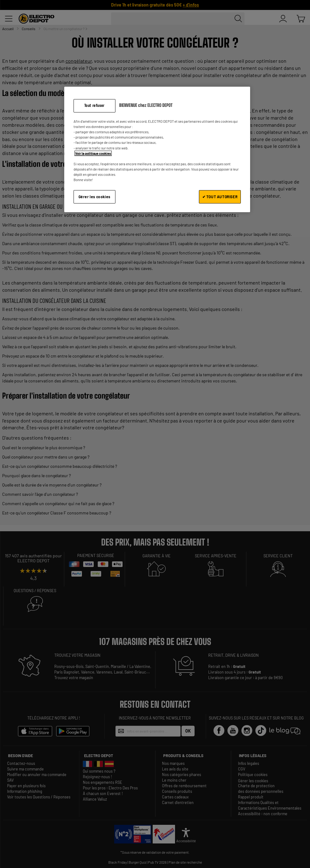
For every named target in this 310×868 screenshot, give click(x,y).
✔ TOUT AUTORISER (220, 197)
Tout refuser (94, 105)
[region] (157, 149)
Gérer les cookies (94, 197)
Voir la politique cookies (93, 153)
